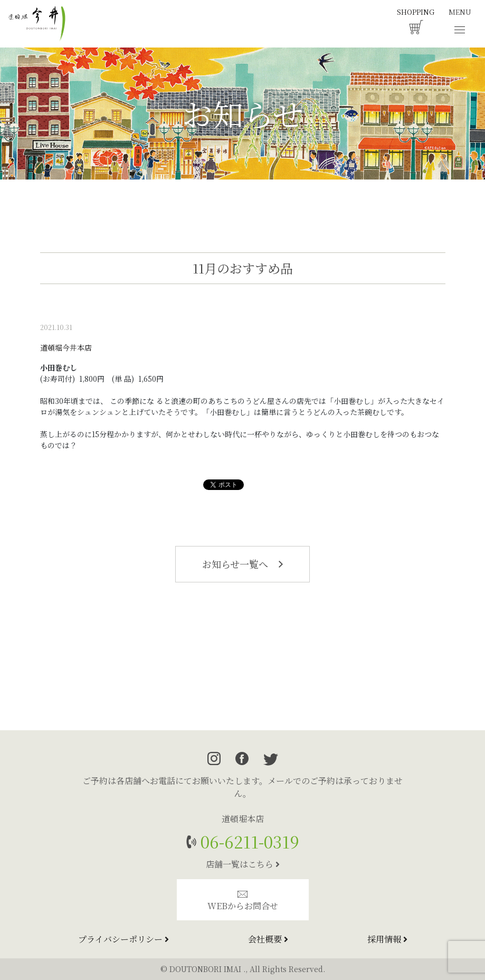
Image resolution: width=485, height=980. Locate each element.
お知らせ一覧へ (242, 564)
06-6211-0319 (248, 841)
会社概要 (268, 939)
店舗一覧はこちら (243, 864)
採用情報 (387, 939)
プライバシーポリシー (123, 939)
